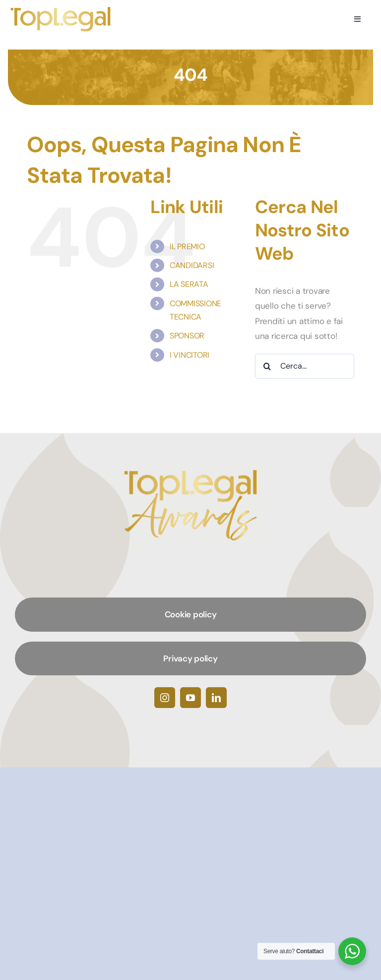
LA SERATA (189, 284)
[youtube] (190, 698)
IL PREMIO (187, 246)
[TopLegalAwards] (61, 9)
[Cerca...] (305, 366)
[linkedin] (216, 698)
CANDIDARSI (192, 265)
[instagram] (165, 698)
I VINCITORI (190, 355)
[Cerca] (267, 366)
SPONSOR (187, 336)
